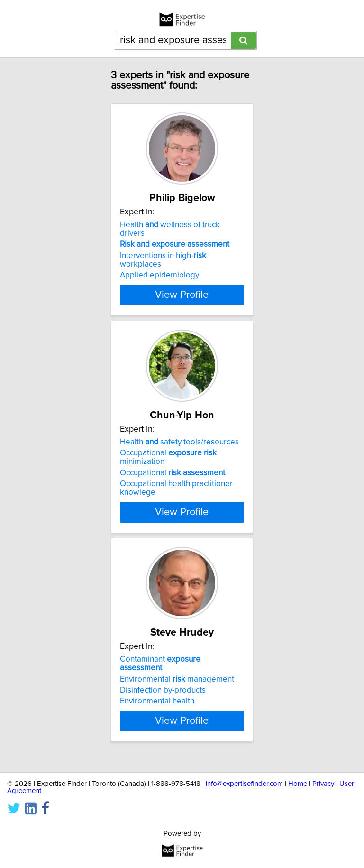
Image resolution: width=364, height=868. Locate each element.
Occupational (173, 473)
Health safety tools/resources (179, 442)
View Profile (182, 295)
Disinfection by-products (163, 690)
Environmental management (177, 679)
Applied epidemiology (159, 275)
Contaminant (160, 664)
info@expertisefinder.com (244, 784)
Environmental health (157, 701)
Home (298, 784)
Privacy (323, 784)
